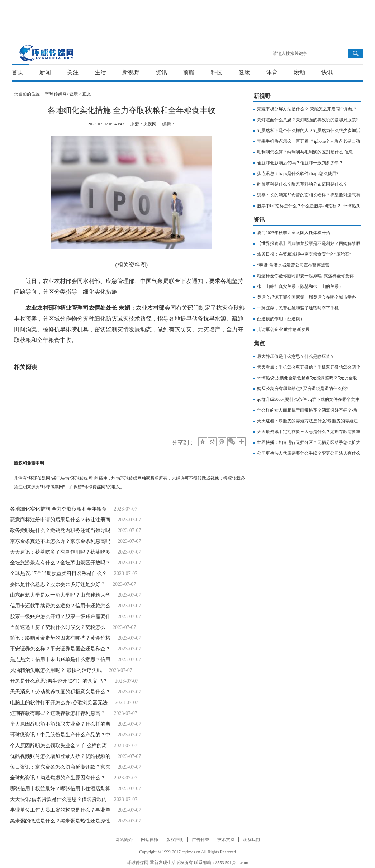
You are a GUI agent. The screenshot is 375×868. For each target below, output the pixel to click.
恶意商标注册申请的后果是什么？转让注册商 (60, 520)
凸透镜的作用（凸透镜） (281, 319)
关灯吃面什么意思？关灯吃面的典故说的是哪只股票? (307, 120)
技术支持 (226, 840)
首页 (18, 72)
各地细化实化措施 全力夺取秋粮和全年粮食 (58, 509)
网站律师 (149, 840)
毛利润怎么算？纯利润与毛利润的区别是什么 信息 (305, 152)
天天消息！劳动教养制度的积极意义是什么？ (60, 692)
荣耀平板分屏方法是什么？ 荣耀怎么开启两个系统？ (307, 109)
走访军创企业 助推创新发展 (283, 329)
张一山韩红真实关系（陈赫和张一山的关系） (300, 286)
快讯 (327, 72)
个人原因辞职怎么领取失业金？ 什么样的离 (58, 746)
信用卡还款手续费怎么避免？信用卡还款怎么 (60, 606)
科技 (217, 72)
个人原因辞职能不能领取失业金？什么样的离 (60, 724)
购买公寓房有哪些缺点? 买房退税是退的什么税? (303, 389)
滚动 (299, 72)
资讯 (161, 72)
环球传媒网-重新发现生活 (47, 53)
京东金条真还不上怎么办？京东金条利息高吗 (60, 541)
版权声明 (175, 840)
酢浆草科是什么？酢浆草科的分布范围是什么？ (302, 184)
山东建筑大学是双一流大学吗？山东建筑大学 (60, 595)
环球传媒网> (57, 94)
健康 (244, 72)
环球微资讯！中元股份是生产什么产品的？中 (60, 735)
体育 (272, 72)
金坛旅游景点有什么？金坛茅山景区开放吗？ (60, 563)
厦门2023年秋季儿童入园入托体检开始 (294, 233)
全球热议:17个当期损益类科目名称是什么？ (58, 573)
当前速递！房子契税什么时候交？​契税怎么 (58, 627)
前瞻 (189, 72)
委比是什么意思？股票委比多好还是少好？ (58, 584)
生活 (100, 72)
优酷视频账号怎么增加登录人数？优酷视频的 (60, 756)
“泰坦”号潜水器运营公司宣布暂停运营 (293, 265)
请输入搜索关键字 (290, 53)
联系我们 (251, 840)
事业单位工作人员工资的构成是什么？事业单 (60, 810)
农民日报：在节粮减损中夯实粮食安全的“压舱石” (304, 254)
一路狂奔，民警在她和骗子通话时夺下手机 (298, 308)
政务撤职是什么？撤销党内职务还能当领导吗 (60, 530)
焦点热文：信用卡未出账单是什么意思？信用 (60, 660)
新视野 (131, 72)
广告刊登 (200, 840)
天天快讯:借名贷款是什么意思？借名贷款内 (58, 799)
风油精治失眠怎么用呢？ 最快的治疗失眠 (56, 670)
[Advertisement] (186, 16)
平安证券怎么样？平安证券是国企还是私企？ (60, 649)
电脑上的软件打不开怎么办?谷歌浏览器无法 (59, 703)
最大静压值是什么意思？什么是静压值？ (296, 356)
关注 (73, 72)
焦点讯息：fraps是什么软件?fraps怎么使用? (298, 174)
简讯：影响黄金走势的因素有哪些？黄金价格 (60, 638)
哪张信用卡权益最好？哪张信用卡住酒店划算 (60, 789)
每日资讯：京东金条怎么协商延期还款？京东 (60, 767)
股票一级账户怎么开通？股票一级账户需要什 (60, 616)
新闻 (45, 72)
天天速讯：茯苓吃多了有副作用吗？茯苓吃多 (60, 552)
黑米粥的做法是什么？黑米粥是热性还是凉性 (60, 821)
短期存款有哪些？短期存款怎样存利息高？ (58, 713)
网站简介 (124, 840)
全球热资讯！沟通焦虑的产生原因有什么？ (58, 778)
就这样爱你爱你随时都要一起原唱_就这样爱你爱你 (305, 276)
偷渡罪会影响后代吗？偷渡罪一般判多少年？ (300, 163)
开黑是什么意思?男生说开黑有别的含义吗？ (59, 681)
